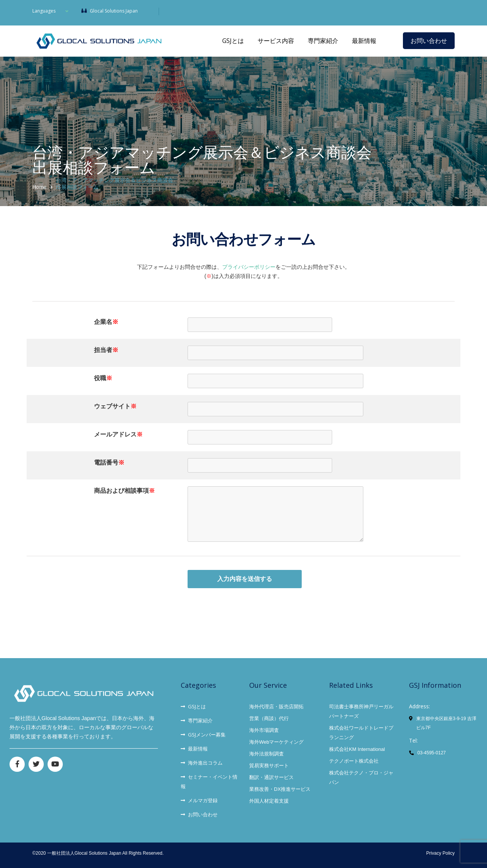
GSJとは (233, 41)
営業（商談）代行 (269, 718)
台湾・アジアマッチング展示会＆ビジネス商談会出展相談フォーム (115, 184)
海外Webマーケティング (277, 742)
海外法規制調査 (267, 754)
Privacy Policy (440, 853)
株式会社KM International (357, 749)
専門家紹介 (323, 41)
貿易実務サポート (269, 766)
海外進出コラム (202, 763)
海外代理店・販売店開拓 (276, 707)
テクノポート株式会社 (354, 761)
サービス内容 (276, 41)
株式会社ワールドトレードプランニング (361, 733)
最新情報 (364, 41)
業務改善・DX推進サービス (280, 789)
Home (39, 187)
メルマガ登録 (199, 800)
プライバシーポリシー (249, 267)
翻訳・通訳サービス (271, 777)
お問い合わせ (429, 41)
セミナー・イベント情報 (209, 782)
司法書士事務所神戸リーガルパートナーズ (361, 711)
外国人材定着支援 (269, 801)
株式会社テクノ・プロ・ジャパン (361, 778)
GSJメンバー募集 (203, 735)
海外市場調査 (264, 730)
